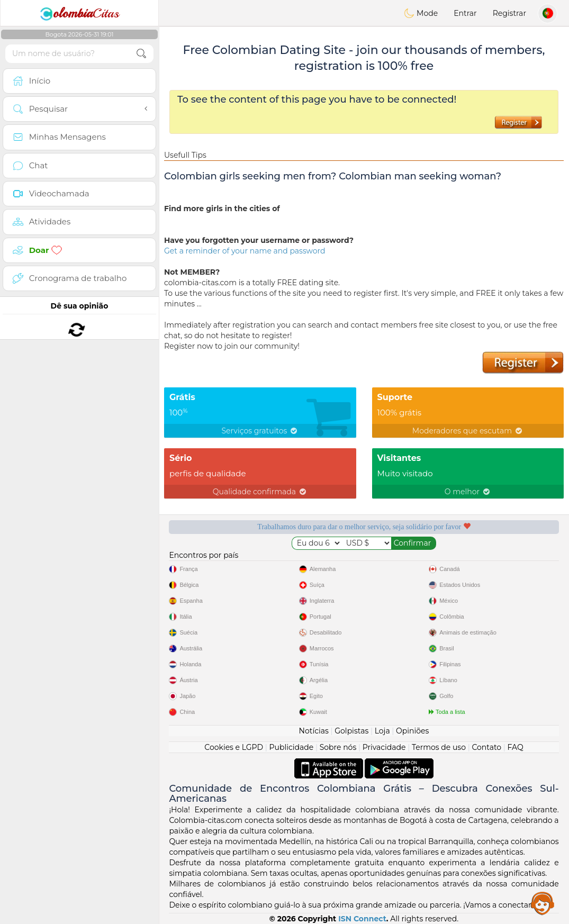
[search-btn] (141, 54)
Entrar (465, 13)
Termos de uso (439, 747)
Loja (382, 731)
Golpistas (351, 731)
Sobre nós (338, 747)
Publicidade (292, 747)
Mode (421, 13)
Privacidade (384, 747)
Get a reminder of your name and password (245, 251)
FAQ (516, 747)
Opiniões (412, 731)
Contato (486, 747)
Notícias (314, 731)
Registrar (509, 13)
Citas (79, 13)
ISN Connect (362, 919)
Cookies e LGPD (234, 747)
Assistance (543, 903)
